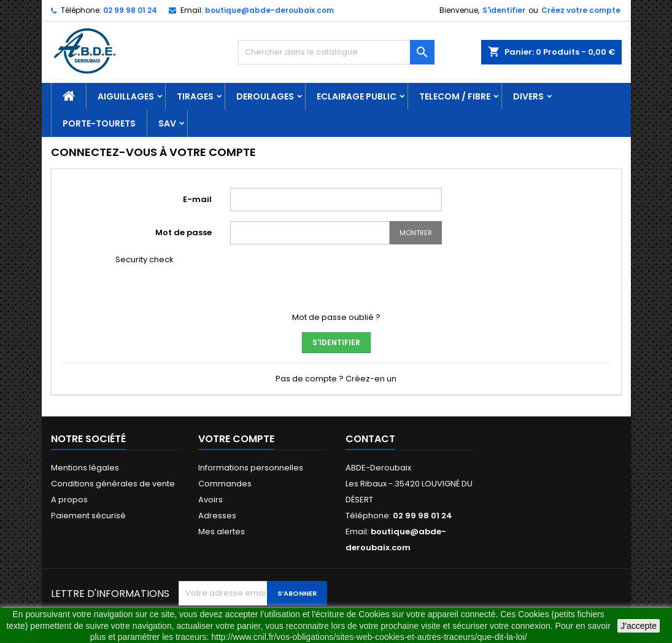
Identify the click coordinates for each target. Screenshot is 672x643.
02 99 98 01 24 (130, 10)
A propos (69, 500)
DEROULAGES (265, 96)
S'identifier (504, 10)
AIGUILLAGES (126, 96)
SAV (167, 123)
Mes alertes (222, 532)
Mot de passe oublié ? (336, 317)
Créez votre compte (581, 10)
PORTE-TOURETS (99, 123)
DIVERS (528, 96)
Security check (145, 260)
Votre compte (236, 439)
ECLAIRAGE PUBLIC (357, 96)
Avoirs (210, 500)
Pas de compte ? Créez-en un (336, 379)
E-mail (197, 199)
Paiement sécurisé (88, 516)
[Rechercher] (336, 52)
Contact (370, 439)
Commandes (225, 484)
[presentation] (323, 278)
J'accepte (639, 626)
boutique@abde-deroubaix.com (269, 10)
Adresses (217, 516)
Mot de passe (183, 232)
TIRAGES (195, 96)
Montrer (416, 233)
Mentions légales (85, 468)
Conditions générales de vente (113, 484)
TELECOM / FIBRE (455, 96)
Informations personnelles (251, 468)
